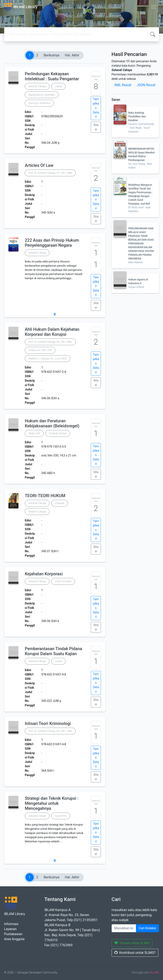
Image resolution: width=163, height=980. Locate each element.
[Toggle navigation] (154, 7)
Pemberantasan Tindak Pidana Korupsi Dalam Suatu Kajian (53, 651)
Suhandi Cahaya (37, 86)
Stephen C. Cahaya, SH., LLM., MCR (48, 359)
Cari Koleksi (147, 928)
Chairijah (59, 503)
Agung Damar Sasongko (42, 95)
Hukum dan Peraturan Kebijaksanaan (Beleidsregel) (52, 423)
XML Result (123, 85)
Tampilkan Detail (96, 108)
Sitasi (96, 127)
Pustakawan (13, 934)
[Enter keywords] (124, 928)
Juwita (58, 86)
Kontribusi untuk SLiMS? (135, 953)
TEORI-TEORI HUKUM (45, 496)
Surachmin (61, 816)
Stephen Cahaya (37, 512)
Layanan (10, 929)
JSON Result (146, 85)
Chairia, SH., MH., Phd (40, 350)
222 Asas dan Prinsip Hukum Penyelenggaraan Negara (52, 243)
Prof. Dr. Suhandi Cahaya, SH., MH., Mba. (50, 342)
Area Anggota (14, 939)
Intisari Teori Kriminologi (48, 723)
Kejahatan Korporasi (44, 574)
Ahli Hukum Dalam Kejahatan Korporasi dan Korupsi (52, 332)
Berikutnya (52, 55)
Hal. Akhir (72, 55)
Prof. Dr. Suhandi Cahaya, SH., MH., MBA (50, 173)
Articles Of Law (39, 165)
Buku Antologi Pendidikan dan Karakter (137, 117)
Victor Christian (63, 581)
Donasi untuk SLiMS (132, 943)
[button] (55, 314)
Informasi (11, 924)
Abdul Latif (34, 433)
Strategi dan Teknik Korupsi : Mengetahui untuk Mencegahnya (52, 803)
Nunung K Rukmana (39, 103)
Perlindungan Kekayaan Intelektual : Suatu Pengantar (52, 76)
